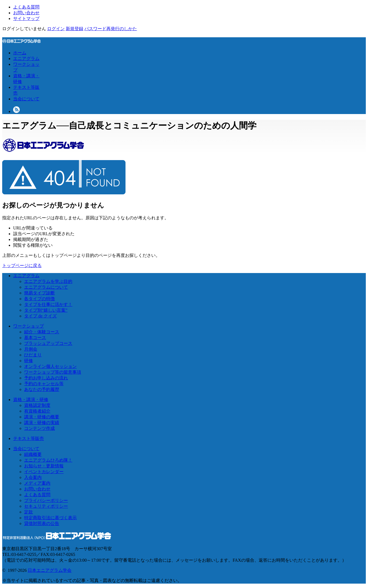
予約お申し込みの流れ (46, 378)
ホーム (20, 53)
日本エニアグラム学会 (50, 570)
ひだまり (33, 355)
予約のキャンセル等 (44, 384)
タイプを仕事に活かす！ (48, 304)
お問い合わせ (26, 13)
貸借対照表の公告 (42, 523)
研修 (28, 361)
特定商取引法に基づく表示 (50, 518)
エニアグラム (26, 59)
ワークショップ (28, 326)
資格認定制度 (37, 405)
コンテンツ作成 (39, 428)
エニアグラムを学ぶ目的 (48, 281)
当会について (26, 99)
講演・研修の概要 (42, 417)
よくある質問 (26, 7)
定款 (28, 512)
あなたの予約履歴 (42, 389)
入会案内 (33, 477)
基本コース (35, 338)
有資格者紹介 (37, 411)
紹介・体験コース (42, 332)
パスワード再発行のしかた (111, 29)
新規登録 (75, 29)
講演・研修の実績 (42, 423)
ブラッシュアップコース (48, 343)
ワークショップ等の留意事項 (53, 372)
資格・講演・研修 (31, 400)
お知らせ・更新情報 (44, 466)
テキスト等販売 (28, 438)
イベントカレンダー (44, 472)
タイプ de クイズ (40, 316)
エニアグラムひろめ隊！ (48, 460)
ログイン (56, 29)
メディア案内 (37, 483)
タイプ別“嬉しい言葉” (46, 310)
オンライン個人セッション (50, 366)
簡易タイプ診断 (39, 293)
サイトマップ (26, 19)
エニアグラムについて (46, 287)
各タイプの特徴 (39, 299)
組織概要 (33, 454)
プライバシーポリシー (46, 500)
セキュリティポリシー (46, 506)
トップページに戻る (22, 265)
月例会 (31, 349)
